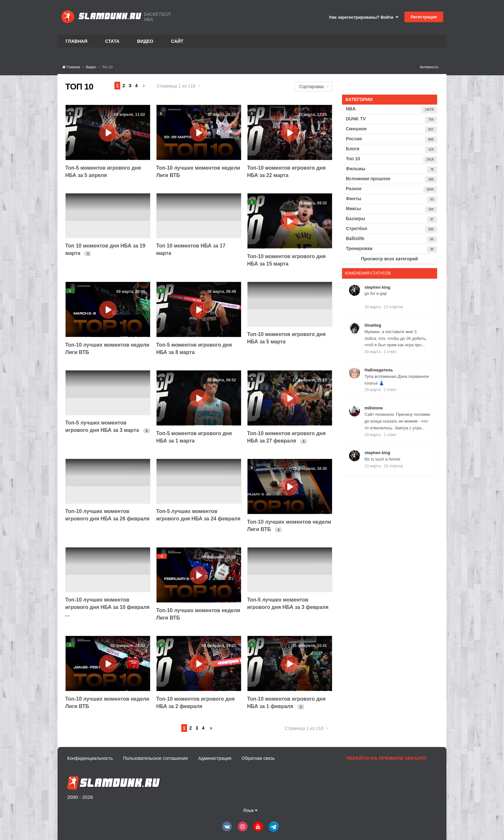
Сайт (177, 41)
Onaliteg (373, 325)
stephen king (377, 287)
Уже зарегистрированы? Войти (364, 17)
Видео (145, 41)
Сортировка (314, 87)
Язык (251, 810)
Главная (76, 41)
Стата (112, 41)
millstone (374, 408)
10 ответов (393, 466)
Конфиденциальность (90, 758)
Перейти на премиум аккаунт (386, 758)
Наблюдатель (379, 370)
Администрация (215, 758)
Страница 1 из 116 (178, 86)
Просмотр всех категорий (389, 259)
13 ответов (393, 307)
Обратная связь (258, 758)
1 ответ (390, 352)
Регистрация (424, 17)
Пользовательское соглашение (156, 758)
